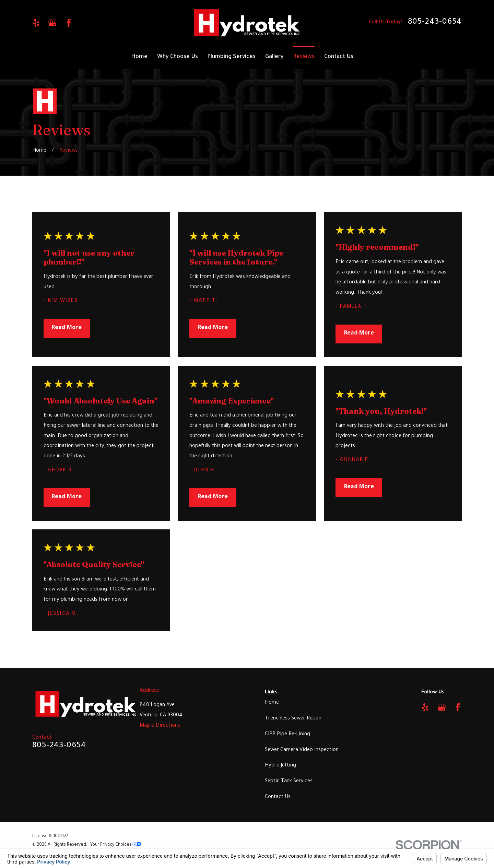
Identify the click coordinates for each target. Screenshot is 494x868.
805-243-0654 (435, 23)
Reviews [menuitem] (304, 57)
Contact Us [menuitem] (339, 57)
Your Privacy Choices (116, 845)
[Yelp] (36, 23)
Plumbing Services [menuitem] (231, 57)
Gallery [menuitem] (274, 57)
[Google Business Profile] (52, 23)
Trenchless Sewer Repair (293, 719)
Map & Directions (160, 726)
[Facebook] (69, 23)
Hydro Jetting (280, 766)
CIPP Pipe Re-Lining (287, 734)
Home (272, 703)
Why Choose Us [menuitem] (178, 57)
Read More (67, 328)
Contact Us (278, 797)
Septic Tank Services (289, 781)
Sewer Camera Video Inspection (302, 750)
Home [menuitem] (139, 57)
